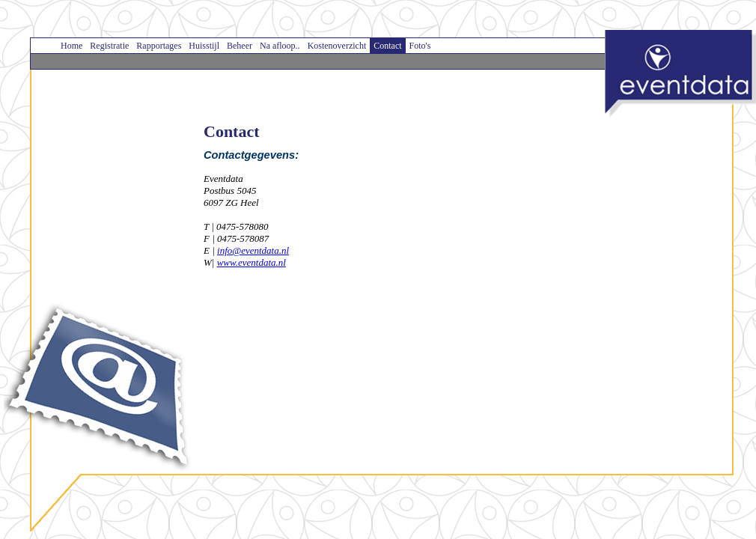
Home (71, 46)
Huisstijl (204, 46)
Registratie (109, 46)
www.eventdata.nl (252, 262)
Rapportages (159, 46)
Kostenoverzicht (337, 46)
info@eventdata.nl (253, 250)
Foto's (420, 46)
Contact (387, 46)
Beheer (240, 46)
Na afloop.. (280, 46)
